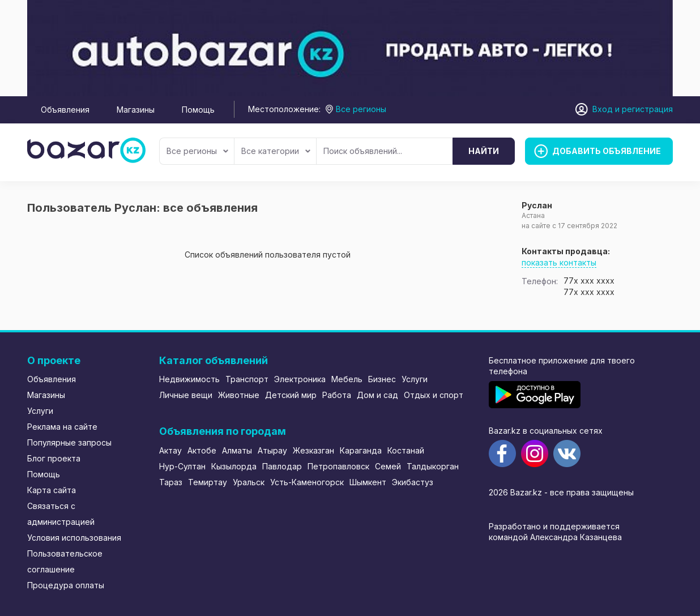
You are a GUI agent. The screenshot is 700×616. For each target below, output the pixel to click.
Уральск (249, 482)
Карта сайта (52, 490)
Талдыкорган (433, 466)
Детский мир (291, 395)
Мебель (347, 379)
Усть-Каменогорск (307, 482)
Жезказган (313, 450)
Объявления (65, 110)
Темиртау (208, 482)
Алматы (237, 450)
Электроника (300, 379)
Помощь (198, 110)
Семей (388, 466)
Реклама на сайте (62, 427)
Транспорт (247, 379)
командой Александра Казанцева (555, 537)
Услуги (40, 411)
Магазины (136, 110)
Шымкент (368, 482)
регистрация (647, 109)
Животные (239, 395)
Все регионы (197, 151)
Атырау (272, 450)
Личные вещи (186, 395)
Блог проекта (54, 458)
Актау (170, 450)
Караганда (361, 450)
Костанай (406, 450)
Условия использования (74, 538)
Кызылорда (234, 466)
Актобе (202, 450)
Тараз (171, 482)
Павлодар (282, 466)
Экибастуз (413, 482)
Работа (337, 395)
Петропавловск (338, 466)
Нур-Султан (182, 466)
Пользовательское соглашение (65, 561)
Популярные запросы (69, 442)
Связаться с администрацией (61, 514)
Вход (603, 109)
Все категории (276, 151)
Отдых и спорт (434, 395)
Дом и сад (377, 395)
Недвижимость (189, 379)
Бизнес (382, 379)
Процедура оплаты (66, 585)
